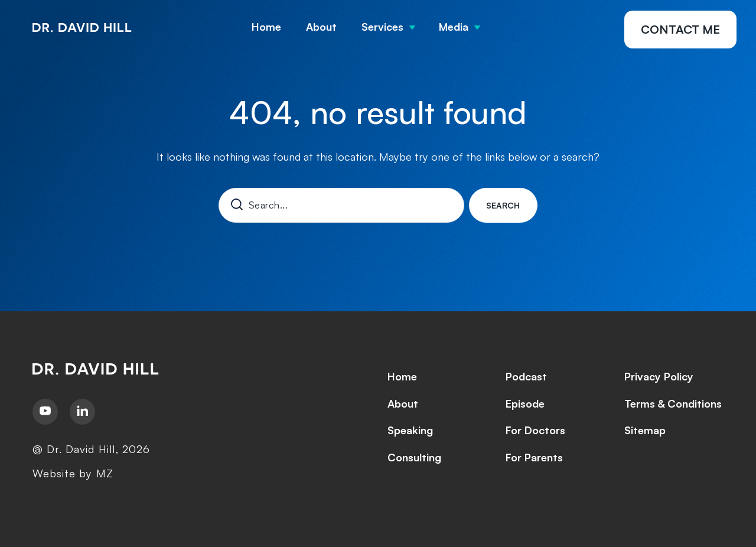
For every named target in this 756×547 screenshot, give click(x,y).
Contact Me (680, 29)
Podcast (526, 376)
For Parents (534, 457)
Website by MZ (73, 473)
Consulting (414, 457)
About (321, 27)
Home (266, 27)
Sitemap (645, 430)
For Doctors (535, 430)
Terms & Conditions (673, 403)
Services (382, 27)
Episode (525, 403)
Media (454, 27)
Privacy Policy (659, 376)
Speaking (410, 430)
